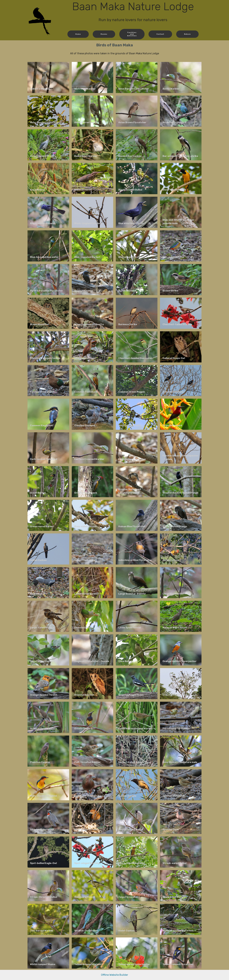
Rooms (104, 34)
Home (79, 34)
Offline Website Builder (114, 975)
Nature (187, 34)
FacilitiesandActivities (132, 34)
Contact (160, 34)
